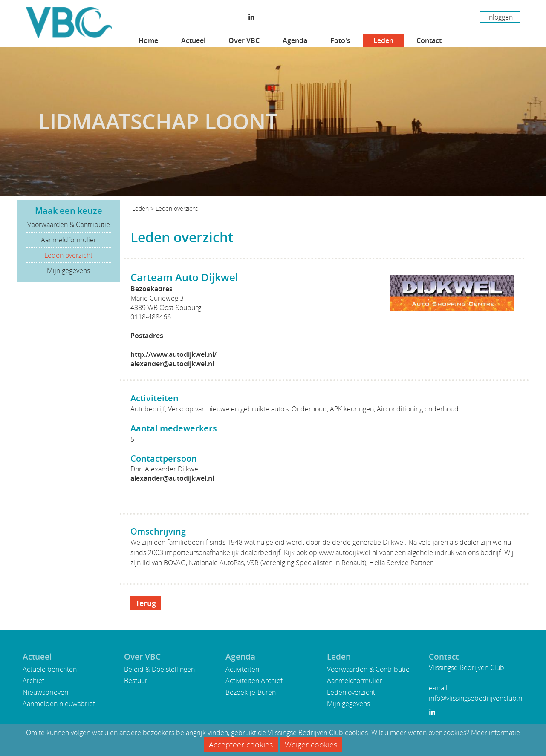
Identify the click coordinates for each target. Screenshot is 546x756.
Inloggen (500, 17)
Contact (429, 40)
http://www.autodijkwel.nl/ (173, 354)
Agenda (295, 40)
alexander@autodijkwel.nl (172, 364)
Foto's (340, 40)
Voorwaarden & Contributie (69, 224)
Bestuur (136, 681)
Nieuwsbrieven (45, 692)
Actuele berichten (50, 669)
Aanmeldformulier (69, 240)
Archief (33, 681)
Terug (146, 603)
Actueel (193, 40)
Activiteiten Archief (254, 681)
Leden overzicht (68, 255)
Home (148, 40)
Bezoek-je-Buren (251, 692)
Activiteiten (242, 669)
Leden (383, 40)
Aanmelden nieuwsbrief (59, 704)
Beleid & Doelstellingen (159, 669)
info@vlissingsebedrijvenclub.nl (476, 698)
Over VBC (244, 40)
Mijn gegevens (68, 270)
